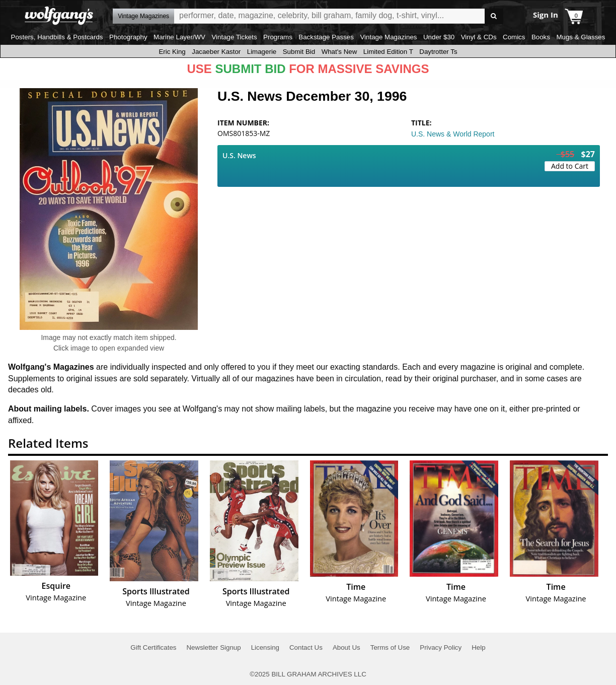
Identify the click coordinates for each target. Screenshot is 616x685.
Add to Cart (570, 166)
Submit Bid (299, 52)
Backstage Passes (326, 37)
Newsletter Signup (213, 647)
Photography (128, 37)
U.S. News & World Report (453, 134)
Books (541, 37)
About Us (346, 647)
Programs (278, 37)
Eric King (172, 52)
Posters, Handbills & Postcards (57, 37)
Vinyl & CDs (479, 37)
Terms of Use (390, 647)
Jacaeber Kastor (216, 52)
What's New (339, 52)
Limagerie (262, 52)
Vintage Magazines (388, 37)
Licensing (265, 647)
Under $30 (439, 37)
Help (478, 647)
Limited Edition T (388, 52)
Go (494, 16)
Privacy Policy (441, 647)
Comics (514, 37)
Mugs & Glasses (581, 37)
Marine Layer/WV (179, 37)
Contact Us (306, 647)
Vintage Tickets (234, 37)
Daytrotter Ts (438, 52)
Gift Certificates (153, 647)
